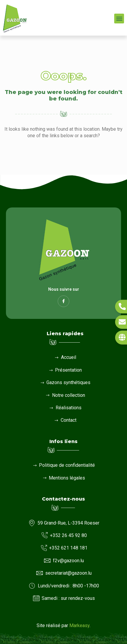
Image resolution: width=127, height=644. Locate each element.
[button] (119, 19)
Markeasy (79, 625)
